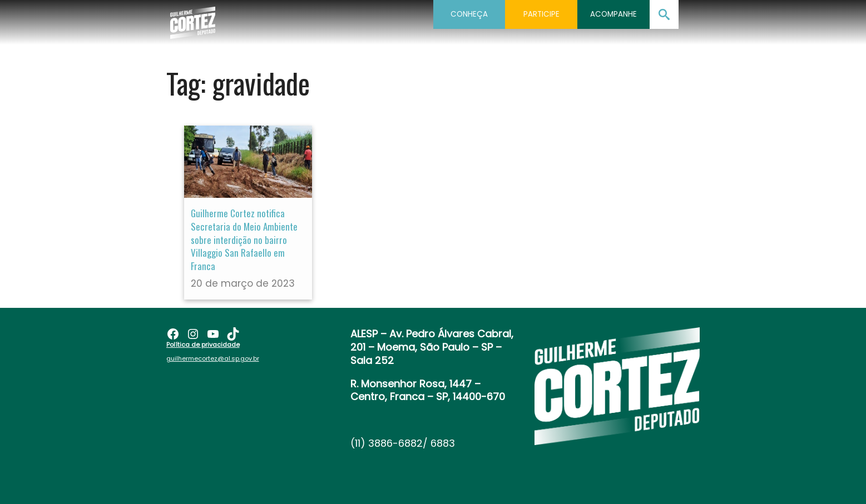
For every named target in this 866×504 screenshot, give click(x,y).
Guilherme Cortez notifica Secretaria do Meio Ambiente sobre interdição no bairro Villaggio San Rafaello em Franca (244, 239)
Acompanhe (613, 14)
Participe (541, 14)
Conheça (469, 14)
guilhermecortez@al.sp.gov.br (213, 358)
